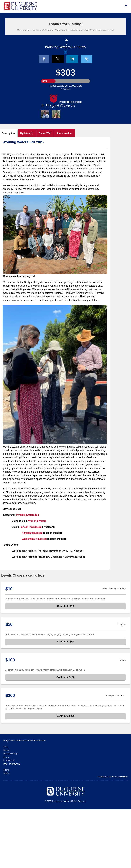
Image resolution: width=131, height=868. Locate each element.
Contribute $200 (65, 775)
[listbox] (65, 81)
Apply (6, 832)
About (6, 809)
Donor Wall (45, 192)
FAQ (6, 805)
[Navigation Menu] (126, 6)
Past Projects (12, 823)
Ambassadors (65, 192)
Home (6, 816)
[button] (22, 81)
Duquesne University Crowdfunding (25, 799)
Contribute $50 (65, 700)
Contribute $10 (65, 665)
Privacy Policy (10, 812)
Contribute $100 (65, 736)
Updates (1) (27, 192)
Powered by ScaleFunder (113, 835)
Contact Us (9, 819)
